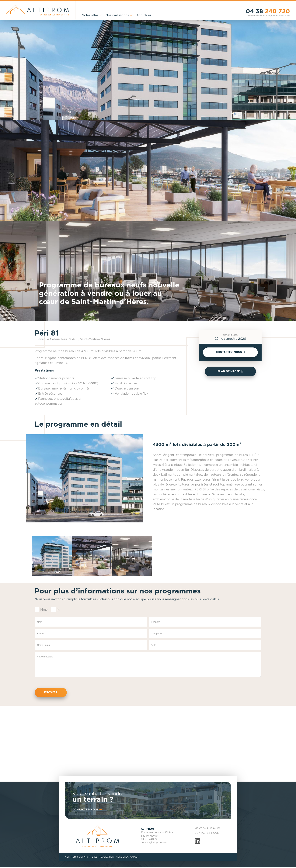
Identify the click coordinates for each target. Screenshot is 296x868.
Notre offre (90, 15)
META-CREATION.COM (128, 857)
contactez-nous (87, 810)
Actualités (144, 15)
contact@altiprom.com (155, 843)
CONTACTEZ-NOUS (230, 352)
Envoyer (51, 692)
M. (58, 610)
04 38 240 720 (150, 839)
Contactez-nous (207, 833)
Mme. (44, 610)
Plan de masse (230, 371)
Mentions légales (208, 829)
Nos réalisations (117, 15)
